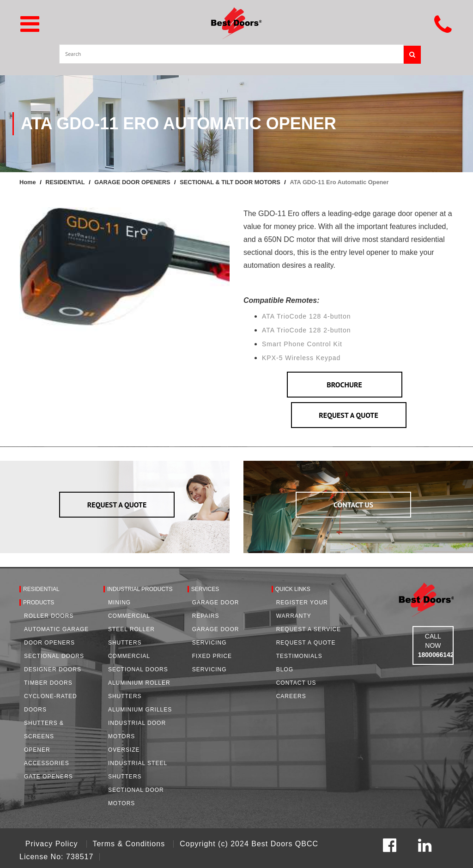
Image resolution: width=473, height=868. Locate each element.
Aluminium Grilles (140, 710)
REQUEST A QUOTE (349, 415)
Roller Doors (49, 616)
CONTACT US (353, 505)
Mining (119, 603)
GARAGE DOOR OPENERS (132, 182)
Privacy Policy (53, 844)
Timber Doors (48, 683)
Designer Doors (53, 669)
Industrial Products (140, 589)
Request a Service (309, 629)
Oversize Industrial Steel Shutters (138, 763)
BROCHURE (344, 385)
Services (205, 589)
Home (28, 182)
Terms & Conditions (130, 844)
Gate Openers (49, 777)
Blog (285, 669)
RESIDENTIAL (65, 182)
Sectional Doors (54, 656)
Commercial (129, 616)
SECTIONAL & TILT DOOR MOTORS (230, 182)
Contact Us (296, 683)
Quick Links (293, 589)
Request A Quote (306, 643)
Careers (291, 696)
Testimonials (299, 656)
